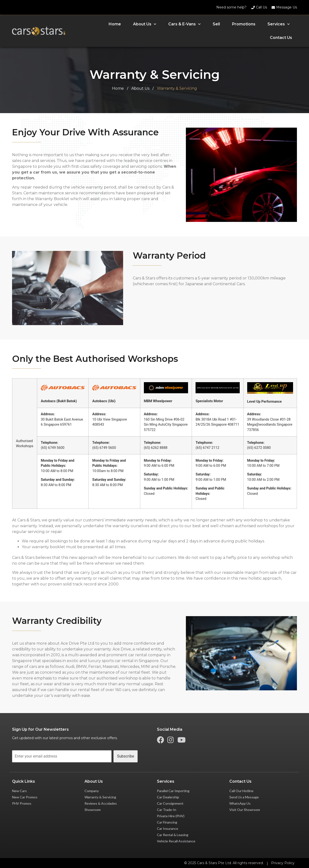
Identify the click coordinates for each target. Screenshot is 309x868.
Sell (216, 24)
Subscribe (126, 756)
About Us (145, 24)
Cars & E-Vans (184, 24)
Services (279, 24)
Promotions (244, 24)
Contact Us (281, 38)
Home (115, 24)
